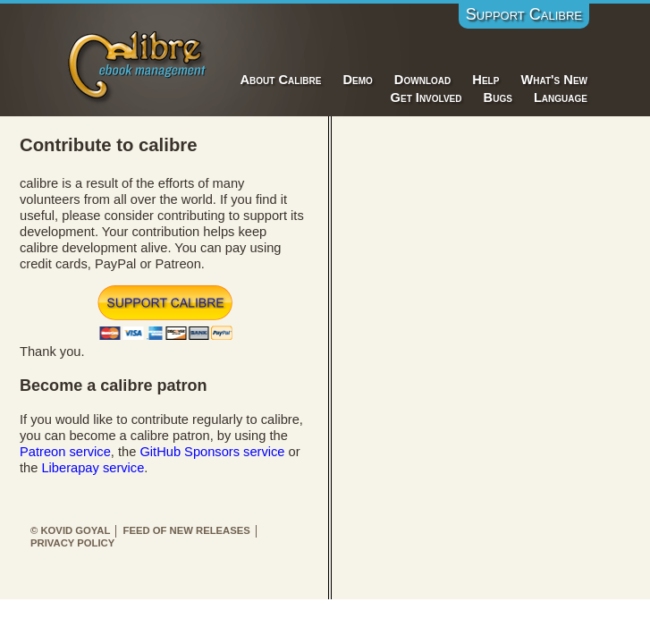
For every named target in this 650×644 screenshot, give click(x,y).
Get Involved (426, 97)
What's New (554, 80)
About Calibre (281, 80)
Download (422, 80)
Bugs (498, 97)
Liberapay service (93, 468)
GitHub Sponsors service (212, 452)
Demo (357, 80)
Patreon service (65, 452)
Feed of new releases (187, 530)
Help (485, 80)
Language (561, 97)
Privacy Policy (72, 543)
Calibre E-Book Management (138, 64)
